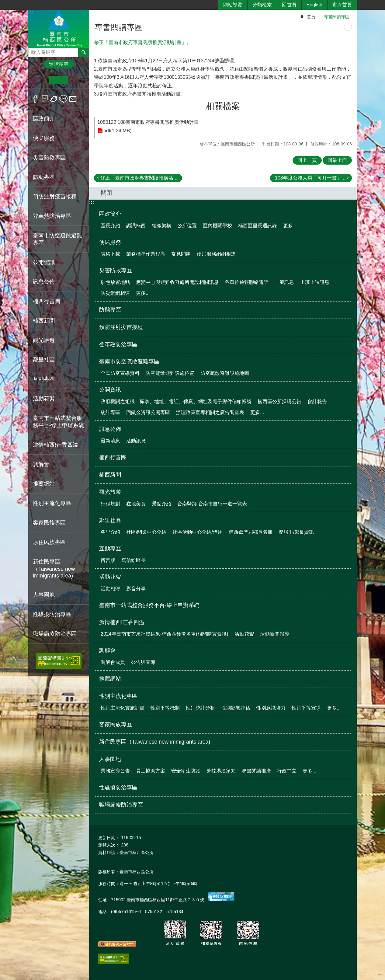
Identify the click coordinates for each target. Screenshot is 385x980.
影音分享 (136, 589)
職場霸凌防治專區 (55, 634)
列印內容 (348, 27)
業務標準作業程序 (146, 254)
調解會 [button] (41, 464)
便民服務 (110, 242)
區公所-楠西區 (59, 28)
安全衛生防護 (186, 771)
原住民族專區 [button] (49, 542)
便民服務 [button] (44, 138)
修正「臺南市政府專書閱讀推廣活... (139, 178)
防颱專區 (44, 177)
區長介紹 (110, 226)
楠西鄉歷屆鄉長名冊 (251, 532)
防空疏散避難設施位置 (170, 373)
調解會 (107, 650)
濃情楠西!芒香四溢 (122, 622)
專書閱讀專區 (337, 17)
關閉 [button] (106, 193)
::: (31, 12)
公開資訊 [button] (44, 262)
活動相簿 (110, 589)
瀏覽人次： (109, 845)
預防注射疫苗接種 (55, 197)
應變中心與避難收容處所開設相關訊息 (177, 282)
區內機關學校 (217, 226)
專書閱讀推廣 (256, 771)
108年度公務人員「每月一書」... (310, 178)
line (63, 99)
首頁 (311, 17)
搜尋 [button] (84, 52)
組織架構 (161, 226)
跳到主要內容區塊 (3, 3)
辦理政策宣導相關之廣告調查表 (210, 412)
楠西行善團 (47, 301)
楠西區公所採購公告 (279, 401)
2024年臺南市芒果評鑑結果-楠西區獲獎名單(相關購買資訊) (165, 634)
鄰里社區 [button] (44, 360)
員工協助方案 (151, 771)
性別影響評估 (236, 708)
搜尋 (33, 51)
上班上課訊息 (315, 282)
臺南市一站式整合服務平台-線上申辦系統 (58, 422)
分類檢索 (262, 5)
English (314, 5)
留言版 (108, 560)
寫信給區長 (134, 560)
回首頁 (289, 5)
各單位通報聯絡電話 (247, 282)
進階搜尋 (59, 64)
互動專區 (110, 549)
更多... (290, 226)
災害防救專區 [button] (49, 158)
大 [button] (77, 80)
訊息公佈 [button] (44, 282)
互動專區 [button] (44, 379)
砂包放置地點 (115, 282)
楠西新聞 (44, 321)
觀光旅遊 (110, 492)
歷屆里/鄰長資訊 (296, 532)
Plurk (45, 99)
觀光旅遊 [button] (44, 340)
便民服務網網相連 (216, 254)
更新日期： (109, 838)
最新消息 (110, 441)
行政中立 (287, 771)
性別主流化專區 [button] (52, 503)
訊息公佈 (110, 429)
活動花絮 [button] (44, 399)
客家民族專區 (49, 523)
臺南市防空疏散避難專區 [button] (57, 239)
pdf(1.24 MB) (117, 131)
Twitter (54, 99)
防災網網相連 (115, 293)
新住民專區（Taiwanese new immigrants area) (54, 569)
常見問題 (181, 254)
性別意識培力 (271, 708)
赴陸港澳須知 (221, 771)
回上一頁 (307, 160)
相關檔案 (223, 106)
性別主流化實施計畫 (123, 708)
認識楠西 (136, 226)
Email (73, 99)
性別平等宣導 (306, 708)
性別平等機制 (165, 708)
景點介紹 (161, 504)
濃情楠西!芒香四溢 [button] (55, 445)
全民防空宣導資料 (120, 373)
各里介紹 (110, 532)
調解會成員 (113, 662)
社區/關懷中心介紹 (146, 532)
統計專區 (110, 412)
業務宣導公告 (115, 771)
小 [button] (40, 80)
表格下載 (110, 254)
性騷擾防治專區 (52, 614)
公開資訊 (110, 390)
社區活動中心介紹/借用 (197, 532)
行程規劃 (110, 504)
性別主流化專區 (118, 696)
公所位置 (187, 226)
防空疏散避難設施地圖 (225, 373)
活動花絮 (110, 577)
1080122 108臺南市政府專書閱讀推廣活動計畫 (148, 122)
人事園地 (110, 759)
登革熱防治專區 (52, 216)
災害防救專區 (116, 270)
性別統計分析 (200, 708)
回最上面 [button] (337, 160)
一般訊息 (284, 282)
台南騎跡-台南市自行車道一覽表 (212, 504)
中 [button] (59, 80)
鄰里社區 (110, 520)
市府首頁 (342, 5)
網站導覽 (233, 5)
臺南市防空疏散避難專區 (129, 361)
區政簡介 (110, 214)
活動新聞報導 (275, 634)
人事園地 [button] (44, 595)
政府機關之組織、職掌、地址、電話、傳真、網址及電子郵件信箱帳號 (176, 401)
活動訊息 (136, 441)
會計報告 (317, 401)
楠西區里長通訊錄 (258, 226)
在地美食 (136, 504)
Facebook (35, 99)
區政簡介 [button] (44, 119)
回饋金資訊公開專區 (148, 412)
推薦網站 (44, 484)
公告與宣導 (143, 662)
